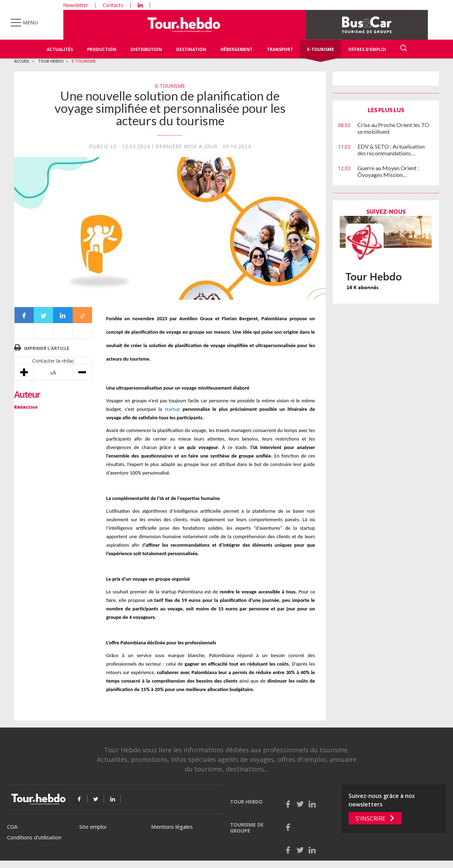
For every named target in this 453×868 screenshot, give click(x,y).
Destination (191, 49)
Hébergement (237, 49)
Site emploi (93, 827)
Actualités (60, 49)
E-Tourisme (321, 49)
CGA (12, 827)
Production (102, 49)
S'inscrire (371, 818)
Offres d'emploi (367, 49)
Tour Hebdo (51, 61)
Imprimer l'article (47, 348)
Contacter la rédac (53, 361)
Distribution (146, 49)
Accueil (22, 61)
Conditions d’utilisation (34, 837)
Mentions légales (172, 827)
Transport (280, 49)
